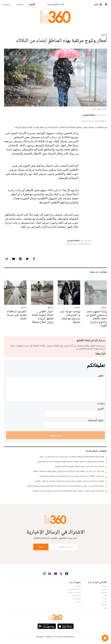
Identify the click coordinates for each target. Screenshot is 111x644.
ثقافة (105, 595)
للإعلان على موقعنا (74, 592)
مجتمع (104, 35)
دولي (105, 608)
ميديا (105, 599)
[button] (105, 638)
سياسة (104, 586)
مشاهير (104, 605)
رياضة (105, 602)
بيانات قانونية (76, 595)
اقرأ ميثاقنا (100, 354)
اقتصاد (105, 589)
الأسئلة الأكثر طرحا (75, 589)
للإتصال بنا (77, 599)
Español (6, 4)
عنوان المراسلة (96, 420)
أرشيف (78, 602)
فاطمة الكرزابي (89, 115)
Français (20, 4)
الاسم (101, 409)
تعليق (101, 375)
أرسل (41, 547)
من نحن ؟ (77, 586)
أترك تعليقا (56, 435)
